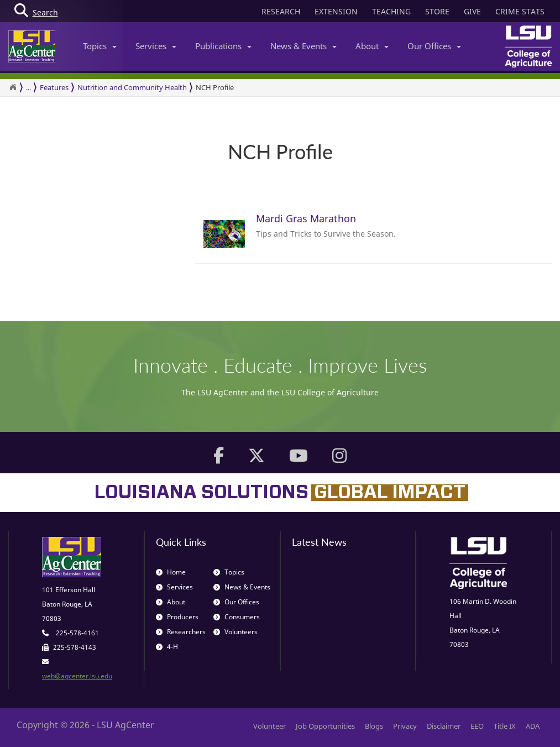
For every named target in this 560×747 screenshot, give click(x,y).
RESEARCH (281, 11)
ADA (533, 726)
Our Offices (434, 46)
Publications (223, 46)
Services (156, 46)
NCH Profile (215, 87)
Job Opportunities (325, 726)
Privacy (405, 726)
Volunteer (269, 726)
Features (54, 87)
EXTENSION (336, 11)
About (372, 46)
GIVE (472, 11)
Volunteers (235, 632)
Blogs (374, 726)
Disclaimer (444, 726)
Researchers (181, 632)
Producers (177, 617)
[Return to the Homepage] (13, 87)
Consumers (237, 617)
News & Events (303, 46)
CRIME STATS (520, 11)
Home (171, 572)
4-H (167, 647)
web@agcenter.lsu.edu (77, 676)
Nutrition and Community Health (132, 87)
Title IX (505, 726)
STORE (437, 11)
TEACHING (391, 11)
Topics (100, 46)
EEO (477, 726)
